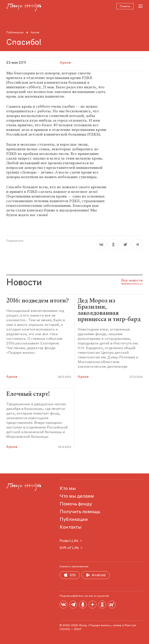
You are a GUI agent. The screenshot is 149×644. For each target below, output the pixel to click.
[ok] (113, 245)
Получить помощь (80, 512)
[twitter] (125, 245)
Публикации (15, 33)
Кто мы (68, 489)
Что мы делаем (77, 496)
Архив (35, 33)
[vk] (101, 245)
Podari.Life (71, 541)
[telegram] (137, 245)
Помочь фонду (76, 504)
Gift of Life (71, 548)
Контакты (70, 527)
